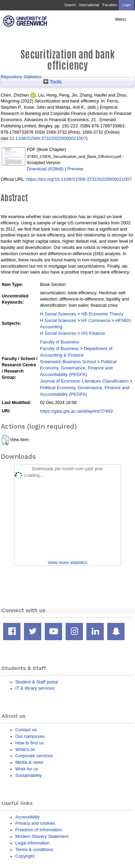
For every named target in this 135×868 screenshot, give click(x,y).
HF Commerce (96, 320)
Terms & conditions (34, 849)
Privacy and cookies (35, 823)
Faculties (109, 5)
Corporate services (34, 756)
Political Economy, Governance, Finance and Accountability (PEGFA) (78, 368)
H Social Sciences (58, 314)
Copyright (25, 856)
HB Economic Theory (102, 314)
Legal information (32, 843)
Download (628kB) (45, 169)
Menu (121, 19)
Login (126, 5)
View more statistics (67, 562)
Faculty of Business (59, 342)
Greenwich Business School (68, 362)
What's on (25, 749)
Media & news (29, 762)
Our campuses (30, 736)
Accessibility (27, 817)
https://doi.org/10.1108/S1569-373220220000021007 (79, 179)
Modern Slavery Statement (42, 836)
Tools (53, 82)
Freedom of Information (39, 830)
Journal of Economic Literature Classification (84, 381)
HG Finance (93, 333)
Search (70, 5)
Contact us (26, 730)
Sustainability (28, 775)
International (89, 5)
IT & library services (35, 688)
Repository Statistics (21, 77)
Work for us (27, 769)
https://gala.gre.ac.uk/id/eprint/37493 (76, 411)
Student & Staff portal (37, 682)
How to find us (29, 743)
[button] (5, 440)
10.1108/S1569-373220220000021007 (48, 138)
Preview (75, 169)
